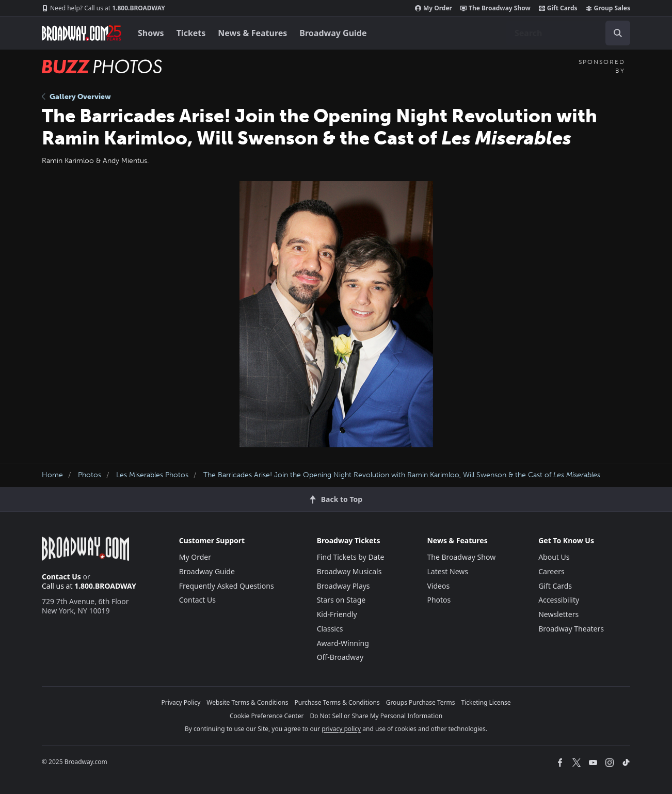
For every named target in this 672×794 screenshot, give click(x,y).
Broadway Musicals (349, 571)
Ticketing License (486, 702)
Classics (330, 629)
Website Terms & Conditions (247, 702)
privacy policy (341, 729)
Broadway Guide (333, 33)
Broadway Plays (343, 586)
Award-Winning (343, 643)
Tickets (191, 33)
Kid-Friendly (337, 614)
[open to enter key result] (618, 33)
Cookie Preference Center (267, 716)
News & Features (252, 33)
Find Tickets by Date (351, 557)
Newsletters (558, 614)
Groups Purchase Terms (421, 702)
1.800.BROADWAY (103, 8)
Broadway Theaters (571, 629)
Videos (438, 586)
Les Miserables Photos (152, 475)
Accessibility (559, 600)
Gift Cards (558, 8)
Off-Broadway (340, 657)
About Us (554, 557)
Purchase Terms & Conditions (337, 702)
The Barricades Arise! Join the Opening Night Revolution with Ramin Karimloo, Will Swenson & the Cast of (402, 475)
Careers (551, 571)
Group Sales (608, 8)
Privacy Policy (181, 702)
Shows (151, 33)
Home (52, 475)
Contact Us (61, 577)
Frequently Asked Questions (227, 586)
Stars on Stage (341, 600)
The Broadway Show (495, 8)
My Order (434, 8)
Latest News (447, 571)
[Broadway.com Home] (82, 33)
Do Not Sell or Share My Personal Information (376, 716)
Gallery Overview (76, 97)
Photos (90, 475)
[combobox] (568, 33)
